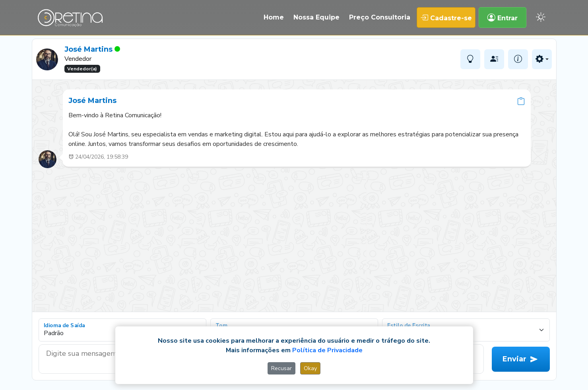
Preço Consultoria (380, 17)
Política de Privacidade (327, 350)
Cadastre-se (446, 17)
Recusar (281, 368)
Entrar (503, 17)
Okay (310, 368)
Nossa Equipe (316, 17)
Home (274, 17)
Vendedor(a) (82, 69)
